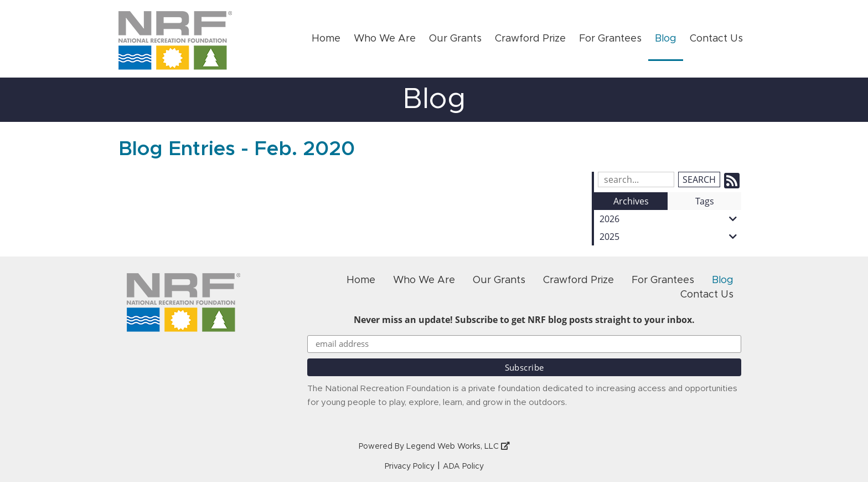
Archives (631, 201)
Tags (705, 201)
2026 (670, 219)
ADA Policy (463, 466)
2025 (670, 237)
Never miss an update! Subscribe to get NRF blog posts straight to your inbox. (524, 320)
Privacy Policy (410, 466)
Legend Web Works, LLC (458, 447)
